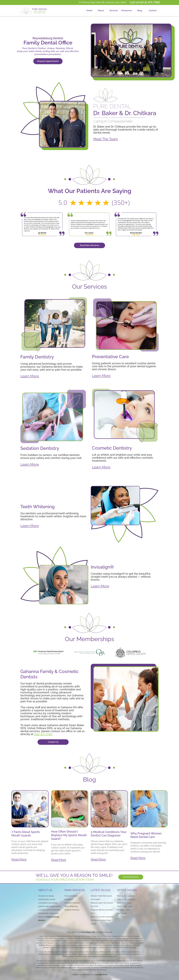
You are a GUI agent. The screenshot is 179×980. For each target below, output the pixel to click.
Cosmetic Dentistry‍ (72, 903)
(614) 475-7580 (43, 734)
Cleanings (77, 936)
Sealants (124, 936)
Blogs (132, 943)
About (101, 10)
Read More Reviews (90, 245)
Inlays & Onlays (128, 939)
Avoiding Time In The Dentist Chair (110, 947)
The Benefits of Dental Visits (60, 947)
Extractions (105, 941)
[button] (101, 11)
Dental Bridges (62, 941)
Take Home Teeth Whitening (84, 939)
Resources (127, 10)
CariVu (130, 936)
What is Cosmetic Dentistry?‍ (102, 917)
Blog (140, 10)
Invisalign (69, 899)
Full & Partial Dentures (82, 941)
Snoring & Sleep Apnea (102, 943)
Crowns (71, 941)
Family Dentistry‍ (71, 896)
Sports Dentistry (61, 943)
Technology (89, 943)
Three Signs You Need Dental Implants (84, 947)
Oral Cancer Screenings (111, 936)
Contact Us (53, 742)
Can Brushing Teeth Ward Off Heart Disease (107, 945)
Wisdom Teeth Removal (76, 943)
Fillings (94, 936)
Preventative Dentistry (64, 936)
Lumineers (70, 939)
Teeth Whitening (50, 939)
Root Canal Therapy (116, 941)
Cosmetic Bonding (115, 939)
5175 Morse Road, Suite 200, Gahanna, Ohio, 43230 (102, 2)
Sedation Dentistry (72, 910)
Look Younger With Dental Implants (64, 945)
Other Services (129, 941)
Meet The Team (106, 139)
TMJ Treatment (49, 943)
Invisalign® (61, 939)
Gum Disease (86, 936)
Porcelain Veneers (101, 939)
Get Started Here (132, 877)
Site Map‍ (133, 947)
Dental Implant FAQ (84, 945)
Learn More (30, 376)
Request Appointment (48, 61)
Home (89, 10)
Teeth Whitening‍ (71, 906)
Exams (100, 936)
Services (114, 10)
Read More (19, 859)
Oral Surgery (95, 941)
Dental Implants (50, 941)
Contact (153, 10)
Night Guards (116, 943)
